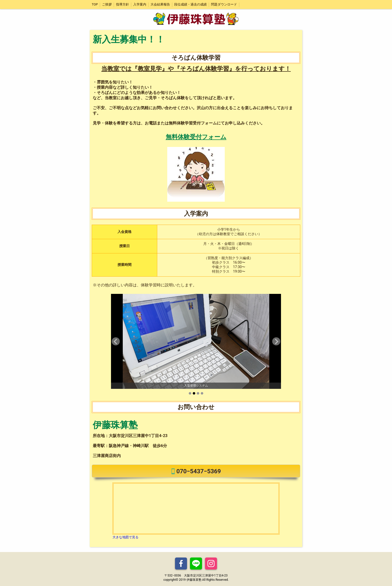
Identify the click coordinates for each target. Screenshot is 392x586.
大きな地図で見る (125, 537)
